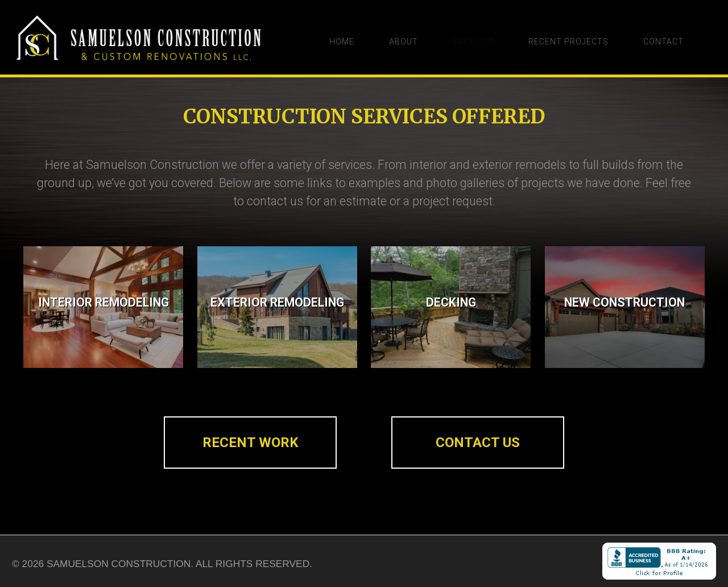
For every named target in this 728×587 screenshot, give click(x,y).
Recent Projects (574, 41)
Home (332, 41)
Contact (674, 41)
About (399, 41)
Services (474, 41)
